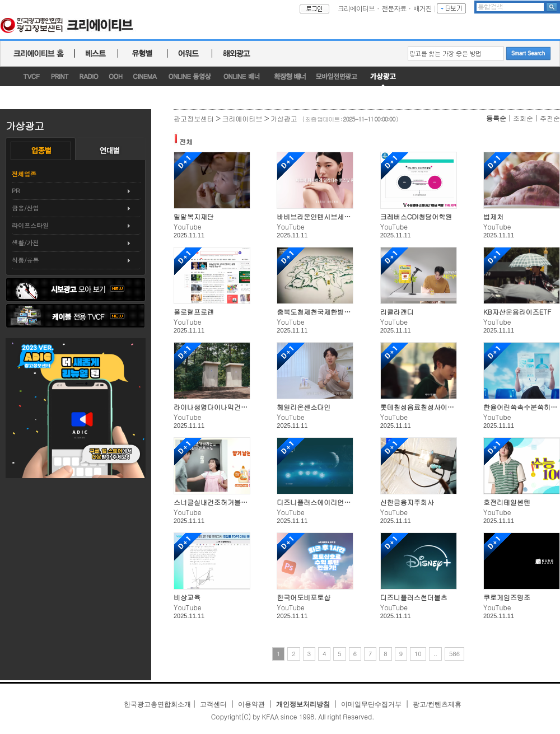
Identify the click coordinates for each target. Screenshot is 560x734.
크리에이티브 (356, 8)
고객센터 (213, 704)
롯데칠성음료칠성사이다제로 (424, 407)
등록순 (496, 118)
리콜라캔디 (397, 312)
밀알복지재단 (194, 216)
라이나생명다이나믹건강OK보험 (222, 407)
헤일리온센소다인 (304, 407)
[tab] (76, 191)
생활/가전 (25, 243)
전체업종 (24, 174)
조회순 (523, 118)
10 (418, 654)
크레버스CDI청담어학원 (416, 216)
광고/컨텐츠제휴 (437, 704)
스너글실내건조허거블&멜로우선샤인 (230, 502)
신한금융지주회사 (407, 502)
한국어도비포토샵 (304, 597)
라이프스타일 (30, 225)
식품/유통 (25, 260)
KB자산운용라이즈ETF (517, 312)
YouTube (188, 226)
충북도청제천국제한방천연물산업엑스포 (337, 312)
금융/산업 (25, 208)
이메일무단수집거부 (371, 704)
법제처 (493, 216)
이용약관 (251, 704)
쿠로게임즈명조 (507, 597)
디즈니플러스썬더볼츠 (414, 597)
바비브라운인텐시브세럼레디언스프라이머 (340, 216)
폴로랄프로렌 (194, 312)
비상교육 (187, 597)
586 (454, 654)
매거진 (423, 8)
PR (16, 191)
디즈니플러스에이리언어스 (317, 502)
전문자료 (394, 8)
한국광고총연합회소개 (157, 704)
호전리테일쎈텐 (507, 502)
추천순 (550, 118)
